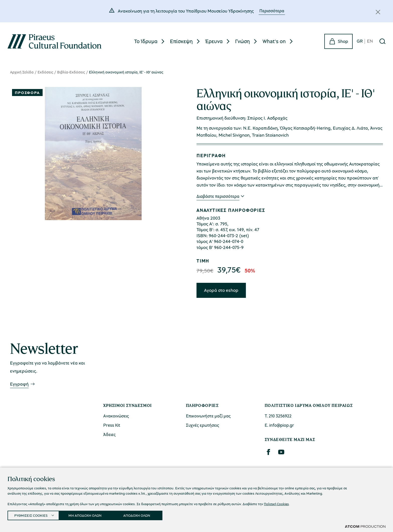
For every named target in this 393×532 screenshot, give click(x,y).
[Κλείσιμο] (378, 12)
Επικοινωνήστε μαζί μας (208, 416)
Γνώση (242, 41)
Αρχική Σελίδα (22, 72)
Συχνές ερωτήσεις (203, 425)
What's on (274, 41)
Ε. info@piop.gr (279, 425)
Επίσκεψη (181, 41)
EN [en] (370, 41)
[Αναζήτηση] (382, 41)
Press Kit (112, 425)
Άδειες (109, 434)
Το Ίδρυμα (146, 41)
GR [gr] (360, 41)
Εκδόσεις (45, 72)
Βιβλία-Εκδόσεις (71, 72)
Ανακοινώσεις (116, 416)
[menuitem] (150, 41)
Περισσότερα (272, 11)
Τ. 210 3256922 (278, 416)
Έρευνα (214, 41)
